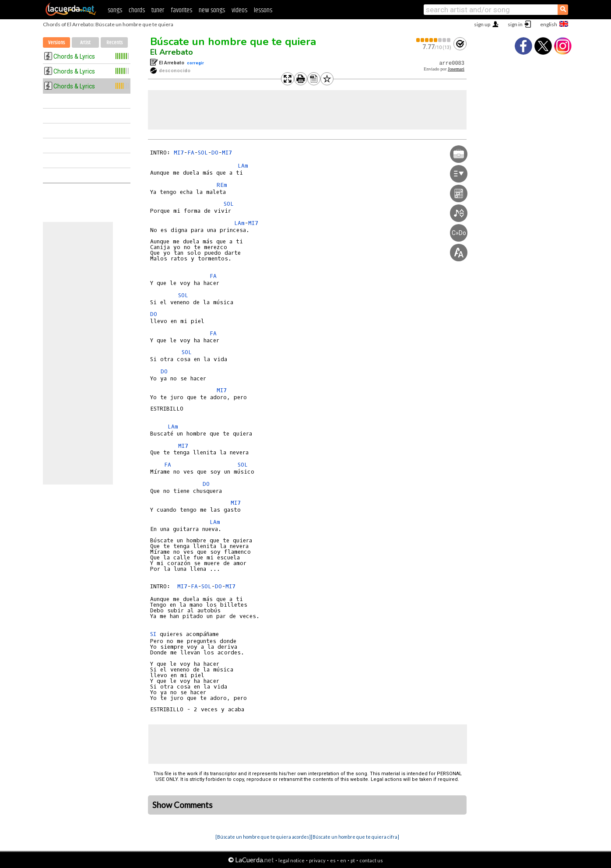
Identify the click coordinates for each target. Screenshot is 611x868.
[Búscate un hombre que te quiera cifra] (355, 837)
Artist (85, 43)
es (333, 860)
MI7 (179, 153)
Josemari (456, 69)
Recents (114, 43)
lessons (263, 10)
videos (239, 10)
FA (191, 153)
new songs (212, 10)
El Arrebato (172, 52)
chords (137, 10)
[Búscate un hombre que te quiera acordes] (263, 837)
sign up (482, 24)
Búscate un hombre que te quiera (233, 42)
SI (153, 634)
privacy (317, 860)
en (343, 860)
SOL (203, 153)
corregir (195, 63)
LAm (243, 166)
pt (353, 860)
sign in (515, 24)
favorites (181, 10)
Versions (56, 43)
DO (215, 153)
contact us (371, 860)
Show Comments (183, 805)
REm (222, 185)
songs (115, 10)
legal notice (291, 860)
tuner (158, 10)
